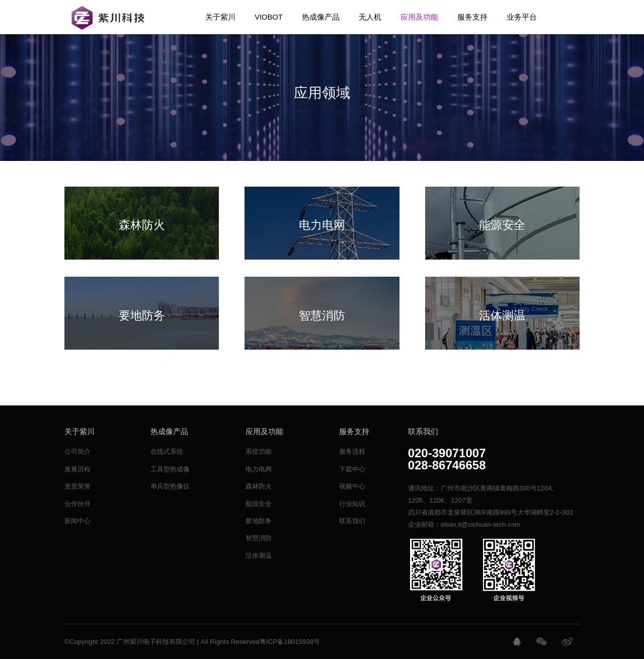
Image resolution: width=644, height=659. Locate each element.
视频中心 (352, 486)
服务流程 (352, 451)
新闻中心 (77, 521)
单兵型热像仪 (170, 486)
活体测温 (259, 556)
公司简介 (77, 451)
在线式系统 (167, 451)
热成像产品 (321, 17)
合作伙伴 (77, 504)
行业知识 (352, 504)
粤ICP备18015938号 (290, 642)
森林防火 (259, 486)
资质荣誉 (77, 486)
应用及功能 (419, 17)
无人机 (370, 17)
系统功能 (259, 451)
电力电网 (259, 469)
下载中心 (352, 469)
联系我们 (352, 521)
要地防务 (259, 521)
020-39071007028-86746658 (447, 459)
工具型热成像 (170, 469)
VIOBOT (268, 17)
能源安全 (259, 504)
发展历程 (77, 469)
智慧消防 (259, 538)
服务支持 (472, 17)
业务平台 (522, 17)
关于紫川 (220, 17)
